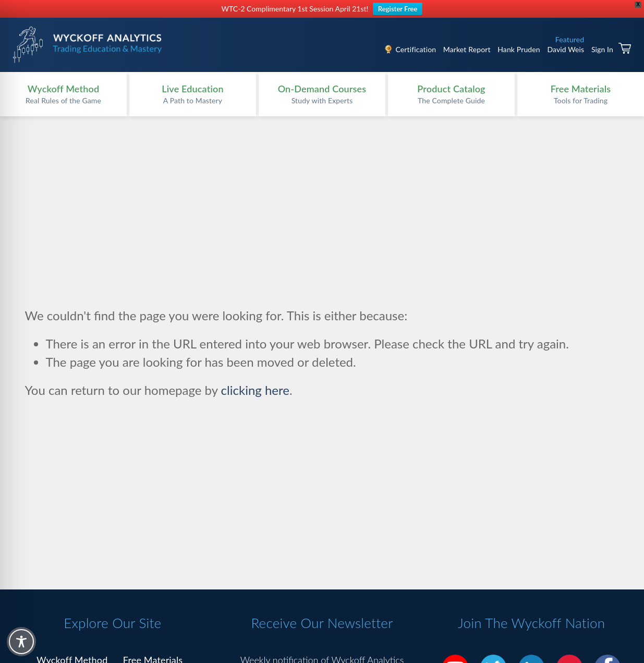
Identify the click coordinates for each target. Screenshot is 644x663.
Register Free (398, 9)
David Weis (566, 49)
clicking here (255, 390)
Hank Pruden (519, 49)
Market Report (467, 49)
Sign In (602, 49)
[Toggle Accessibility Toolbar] (21, 642)
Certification (416, 49)
